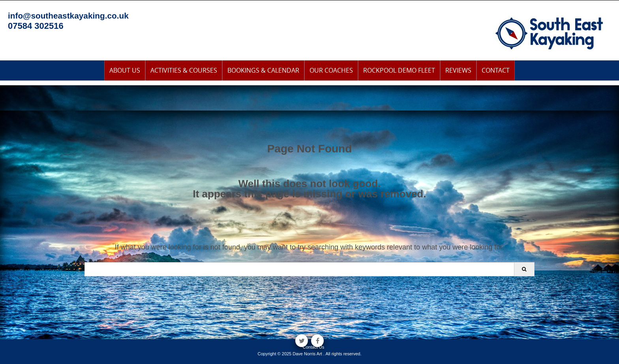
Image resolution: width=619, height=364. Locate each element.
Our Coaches (331, 70)
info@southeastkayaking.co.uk (68, 16)
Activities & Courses (184, 70)
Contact (496, 70)
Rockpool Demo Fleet (399, 70)
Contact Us (313, 347)
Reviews (458, 70)
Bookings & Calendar (263, 70)
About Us (125, 70)
